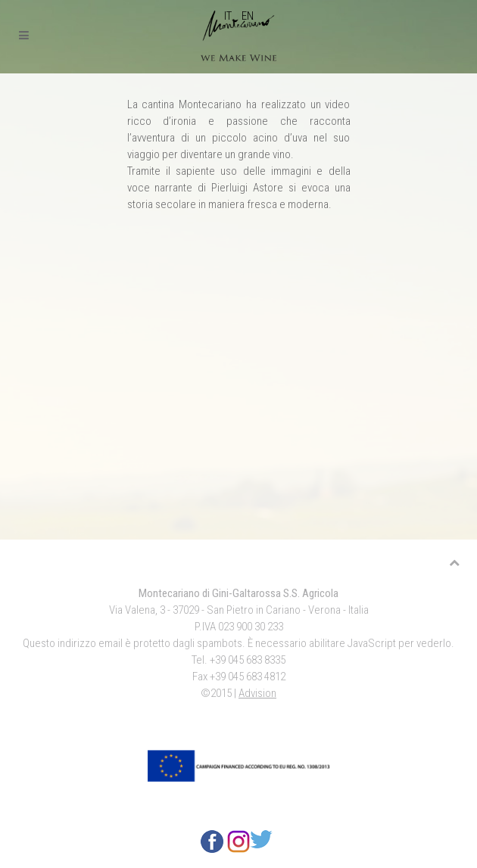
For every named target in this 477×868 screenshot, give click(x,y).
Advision (257, 693)
